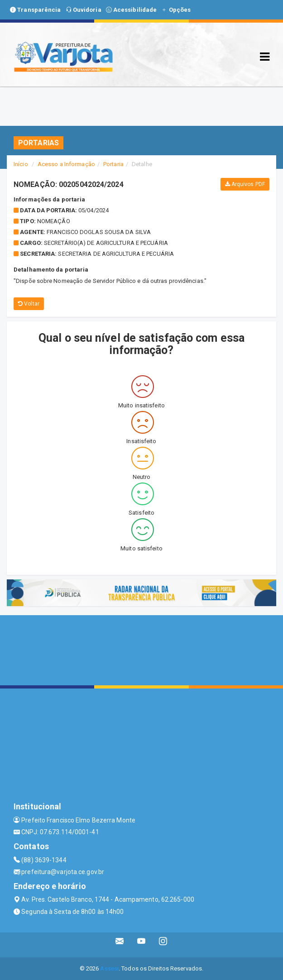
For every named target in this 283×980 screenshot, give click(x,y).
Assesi (109, 968)
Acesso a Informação (66, 164)
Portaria (113, 164)
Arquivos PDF (245, 184)
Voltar (29, 304)
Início (21, 164)
